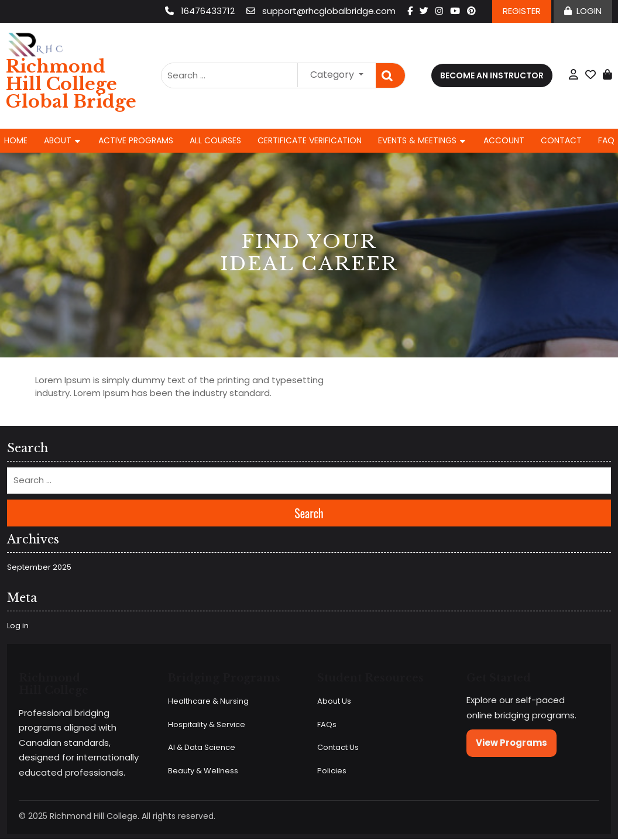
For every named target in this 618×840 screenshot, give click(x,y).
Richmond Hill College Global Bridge (71, 84)
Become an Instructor (492, 75)
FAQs (327, 724)
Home (16, 140)
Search (390, 76)
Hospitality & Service (207, 724)
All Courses (215, 140)
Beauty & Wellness (203, 771)
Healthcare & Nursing (208, 701)
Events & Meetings (417, 140)
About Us (334, 701)
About (58, 140)
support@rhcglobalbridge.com (322, 11)
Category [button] (333, 75)
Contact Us (338, 747)
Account (504, 140)
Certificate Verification (310, 140)
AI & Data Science (202, 747)
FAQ (606, 140)
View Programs (511, 743)
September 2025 (39, 567)
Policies (332, 771)
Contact (561, 140)
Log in (18, 626)
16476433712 (201, 11)
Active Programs (136, 140)
